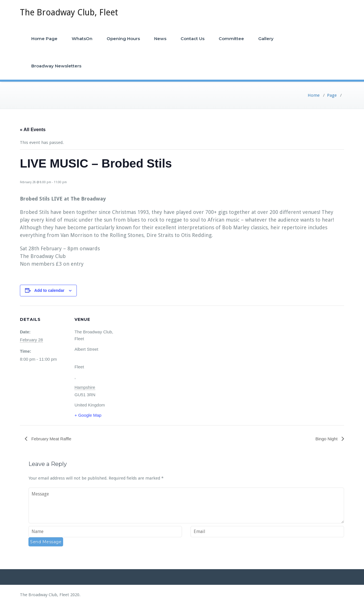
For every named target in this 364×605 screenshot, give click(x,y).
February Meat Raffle (51, 439)
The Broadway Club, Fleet (69, 12)
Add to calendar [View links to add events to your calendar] (49, 290)
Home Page (44, 39)
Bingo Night (327, 439)
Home (314, 95)
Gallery (266, 39)
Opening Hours (123, 39)
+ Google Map (88, 415)
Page (332, 95)
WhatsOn (82, 39)
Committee (231, 39)
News (160, 39)
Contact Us (193, 39)
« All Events (33, 130)
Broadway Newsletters (56, 66)
